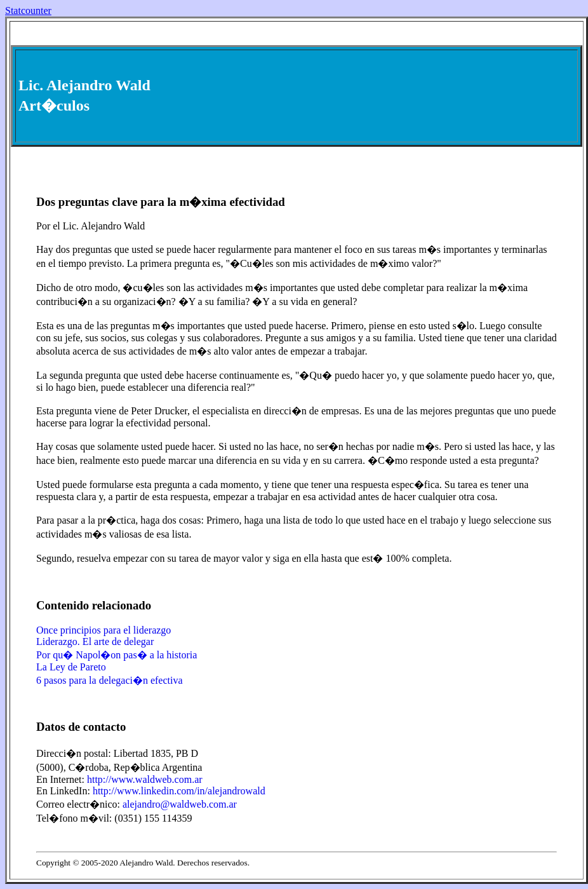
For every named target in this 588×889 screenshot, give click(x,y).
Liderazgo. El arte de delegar (95, 641)
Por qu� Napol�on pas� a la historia (117, 655)
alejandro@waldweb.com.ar (180, 804)
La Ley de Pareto (71, 667)
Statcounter (28, 10)
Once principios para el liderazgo (104, 630)
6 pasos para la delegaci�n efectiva (110, 680)
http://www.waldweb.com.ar (145, 779)
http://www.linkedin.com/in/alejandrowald (179, 791)
